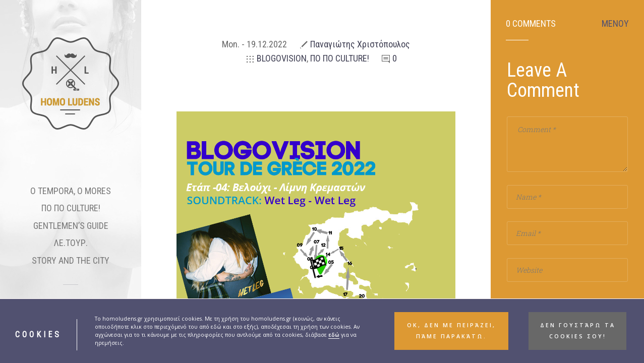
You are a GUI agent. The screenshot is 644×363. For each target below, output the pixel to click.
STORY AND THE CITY (71, 260)
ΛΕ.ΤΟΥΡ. (71, 243)
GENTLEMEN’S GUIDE (71, 226)
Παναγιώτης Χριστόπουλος (360, 44)
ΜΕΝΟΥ (615, 24)
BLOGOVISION (282, 58)
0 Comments (531, 24)
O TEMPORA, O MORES (71, 191)
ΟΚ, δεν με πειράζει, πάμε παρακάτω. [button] (451, 331)
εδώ (334, 335)
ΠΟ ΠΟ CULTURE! (71, 208)
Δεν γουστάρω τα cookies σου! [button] (578, 331)
